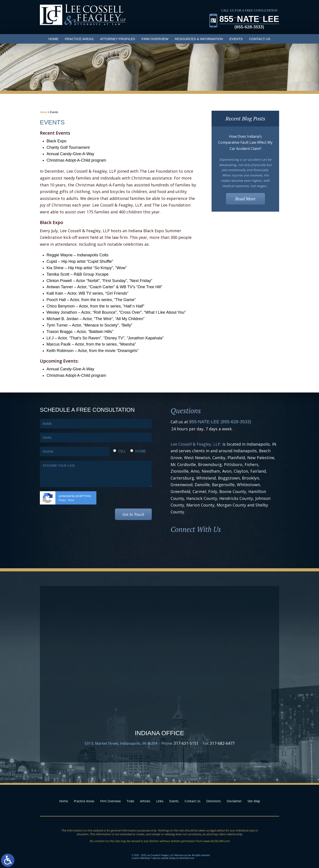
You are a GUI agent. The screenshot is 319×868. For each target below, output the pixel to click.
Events (236, 39)
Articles (145, 801)
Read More (245, 199)
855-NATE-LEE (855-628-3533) (220, 422)
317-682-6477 (222, 743)
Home (53, 39)
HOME (141, 451)
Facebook (179, 547)
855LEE (249, 22)
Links (160, 801)
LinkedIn (195, 547)
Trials (130, 801)
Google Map (159, 704)
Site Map (254, 801)
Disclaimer (234, 801)
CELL (122, 451)
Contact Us (260, 39)
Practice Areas (79, 39)
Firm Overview (155, 39)
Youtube (212, 547)
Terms (71, 500)
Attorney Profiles (117, 39)
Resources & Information (199, 39)
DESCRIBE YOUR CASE (96, 474)
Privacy (62, 500)
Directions (214, 801)
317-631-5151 (186, 743)
